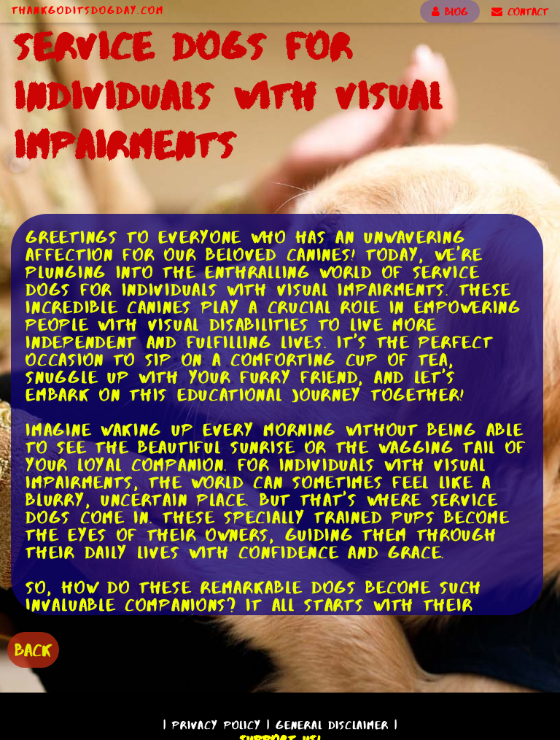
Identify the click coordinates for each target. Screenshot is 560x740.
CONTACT (520, 12)
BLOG (450, 12)
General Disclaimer (332, 725)
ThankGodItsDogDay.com (88, 10)
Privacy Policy (217, 725)
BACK (33, 650)
